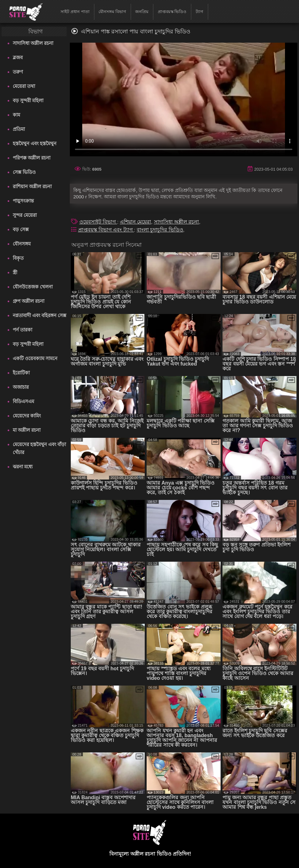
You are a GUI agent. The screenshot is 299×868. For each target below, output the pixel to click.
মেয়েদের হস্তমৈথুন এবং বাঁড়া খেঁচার (40, 448)
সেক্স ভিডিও (24, 172)
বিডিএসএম (23, 401)
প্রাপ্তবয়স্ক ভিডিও (172, 12)
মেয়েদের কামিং (27, 416)
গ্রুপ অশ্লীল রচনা (29, 301)
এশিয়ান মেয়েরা (135, 222)
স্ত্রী (15, 272)
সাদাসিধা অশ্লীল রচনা (33, 43)
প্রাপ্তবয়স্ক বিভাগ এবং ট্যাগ (106, 230)
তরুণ (18, 72)
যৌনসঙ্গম (22, 244)
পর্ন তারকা (22, 330)
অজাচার (21, 387)
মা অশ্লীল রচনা (27, 430)
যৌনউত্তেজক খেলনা (33, 287)
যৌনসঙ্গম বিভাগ (112, 12)
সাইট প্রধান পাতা (75, 12)
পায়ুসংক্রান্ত (23, 201)
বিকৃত (18, 258)
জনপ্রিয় (142, 12)
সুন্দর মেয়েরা (25, 215)
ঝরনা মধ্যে (23, 467)
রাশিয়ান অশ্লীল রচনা (32, 186)
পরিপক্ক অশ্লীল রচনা (32, 158)
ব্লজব (18, 57)
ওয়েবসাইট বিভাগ (98, 222)
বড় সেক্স (21, 229)
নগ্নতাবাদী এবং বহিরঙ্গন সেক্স (40, 315)
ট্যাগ (200, 12)
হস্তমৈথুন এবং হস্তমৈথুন (35, 143)
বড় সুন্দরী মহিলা (28, 100)
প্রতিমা (19, 129)
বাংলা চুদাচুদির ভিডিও (160, 230)
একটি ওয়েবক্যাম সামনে (35, 358)
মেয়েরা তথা (24, 86)
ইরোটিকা (21, 373)
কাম (16, 115)
